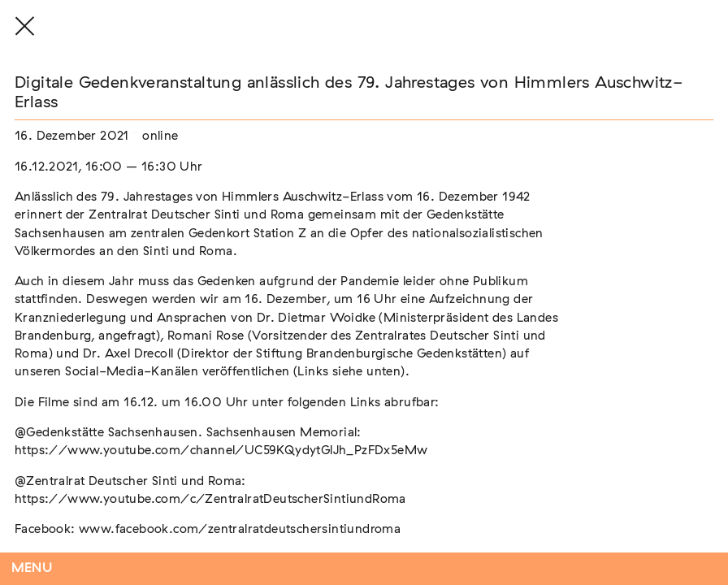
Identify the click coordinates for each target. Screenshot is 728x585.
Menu (32, 568)
